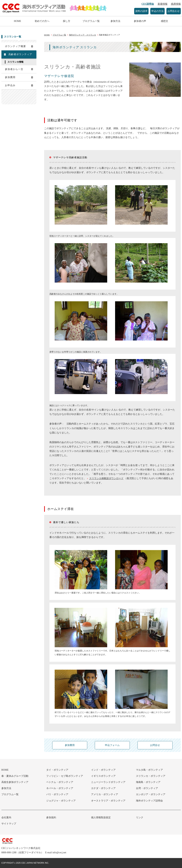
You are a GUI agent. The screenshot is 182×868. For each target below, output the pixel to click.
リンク (140, 817)
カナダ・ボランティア (103, 788)
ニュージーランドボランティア (108, 782)
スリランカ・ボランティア (151, 776)
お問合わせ (174, 11)
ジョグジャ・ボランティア (61, 801)
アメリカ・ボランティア (105, 794)
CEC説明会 (148, 4)
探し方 (67, 21)
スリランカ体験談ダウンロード (106, 478)
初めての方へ (42, 21)
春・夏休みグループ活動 (15, 776)
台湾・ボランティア (147, 788)
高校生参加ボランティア (15, 782)
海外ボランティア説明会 (149, 801)
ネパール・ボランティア (60, 788)
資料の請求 (141, 11)
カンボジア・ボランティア (151, 794)
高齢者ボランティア (20, 54)
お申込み (10, 85)
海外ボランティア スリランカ (83, 35)
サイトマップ (9, 824)
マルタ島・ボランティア (149, 770)
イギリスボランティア (103, 776)
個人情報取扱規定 (101, 817)
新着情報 (163, 4)
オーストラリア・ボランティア (108, 801)
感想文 (164, 21)
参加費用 (10, 77)
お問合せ (155, 745)
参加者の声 (140, 21)
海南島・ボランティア (148, 782)
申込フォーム (112, 745)
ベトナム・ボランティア (60, 782)
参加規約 (51, 817)
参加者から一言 (14, 69)
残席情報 (176, 4)
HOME (17, 21)
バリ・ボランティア (57, 794)
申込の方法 (157, 11)
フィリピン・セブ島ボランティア (65, 776)
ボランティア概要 (15, 46)
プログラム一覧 (91, 21)
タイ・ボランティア (57, 770)
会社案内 (6, 817)
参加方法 (115, 21)
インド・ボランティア (103, 770)
